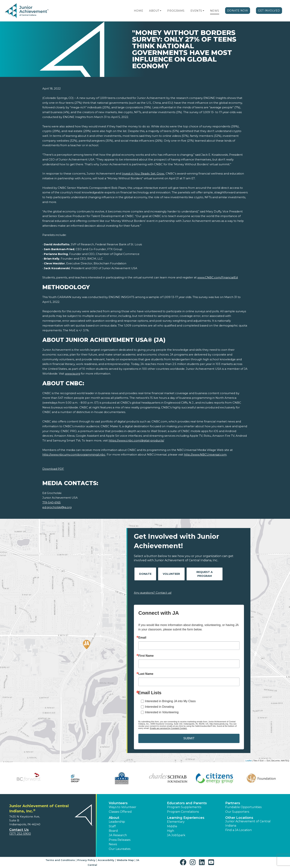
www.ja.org (72, 374)
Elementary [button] (176, 822)
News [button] (113, 844)
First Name (146, 656)
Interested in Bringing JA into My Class (170, 701)
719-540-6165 (52, 502)
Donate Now (238, 11)
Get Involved (269, 11)
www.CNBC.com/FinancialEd (217, 277)
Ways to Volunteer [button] (123, 807)
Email (142, 638)
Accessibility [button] (106, 860)
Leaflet (248, 761)
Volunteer (171, 574)
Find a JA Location (238, 830)
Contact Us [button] (19, 830)
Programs (176, 11)
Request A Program (205, 574)
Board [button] (113, 831)
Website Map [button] (125, 860)
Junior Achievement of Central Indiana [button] (248, 823)
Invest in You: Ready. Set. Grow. (143, 174)
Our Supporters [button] (237, 812)
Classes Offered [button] (120, 812)
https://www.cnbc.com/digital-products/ (136, 440)
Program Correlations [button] (183, 812)
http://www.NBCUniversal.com (205, 455)
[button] (161, 11)
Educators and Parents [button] (187, 803)
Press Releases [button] (120, 840)
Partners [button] (233, 803)
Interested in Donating (160, 707)
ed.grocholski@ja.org (57, 507)
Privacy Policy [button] (86, 860)
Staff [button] (112, 826)
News (215, 11)
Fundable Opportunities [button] (243, 807)
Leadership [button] (117, 822)
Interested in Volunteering (162, 712)
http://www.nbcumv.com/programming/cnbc (74, 455)
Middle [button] (172, 826)
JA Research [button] (118, 835)
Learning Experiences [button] (186, 818)
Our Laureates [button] (120, 849)
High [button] (171, 831)
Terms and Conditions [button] (60, 860)
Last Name (146, 674)
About (154, 11)
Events (196, 11)
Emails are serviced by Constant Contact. (168, 728)
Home (139, 11)
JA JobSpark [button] (176, 835)
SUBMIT (189, 738)
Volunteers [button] (118, 803)
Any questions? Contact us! (153, 593)
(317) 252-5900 (20, 834)
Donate (145, 574)
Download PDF (53, 469)
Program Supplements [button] (184, 807)
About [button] (114, 818)
